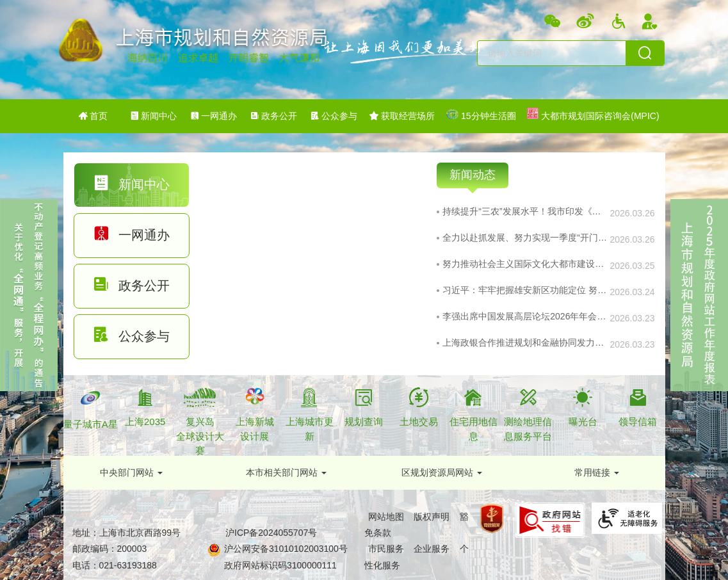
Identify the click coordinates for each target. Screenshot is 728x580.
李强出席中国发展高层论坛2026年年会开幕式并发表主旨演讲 (525, 316)
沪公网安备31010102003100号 (285, 549)
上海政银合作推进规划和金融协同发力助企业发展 (525, 342)
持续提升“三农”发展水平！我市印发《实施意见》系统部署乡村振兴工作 (525, 211)
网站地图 (386, 517)
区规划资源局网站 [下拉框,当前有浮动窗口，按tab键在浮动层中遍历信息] (437, 472)
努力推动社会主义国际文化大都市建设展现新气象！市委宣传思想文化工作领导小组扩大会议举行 (525, 264)
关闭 (12, 399)
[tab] (132, 185)
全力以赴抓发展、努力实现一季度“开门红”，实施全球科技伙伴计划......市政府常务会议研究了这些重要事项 (525, 238)
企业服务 (432, 549)
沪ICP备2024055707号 (271, 533)
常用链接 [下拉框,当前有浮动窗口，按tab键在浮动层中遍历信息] (592, 472)
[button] (131, 472)
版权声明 (432, 517)
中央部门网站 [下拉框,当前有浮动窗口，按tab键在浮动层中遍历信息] (127, 472)
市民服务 (386, 549)
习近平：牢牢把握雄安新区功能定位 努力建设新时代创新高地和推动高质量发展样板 (525, 290)
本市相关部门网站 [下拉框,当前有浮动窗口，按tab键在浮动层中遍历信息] (282, 472)
